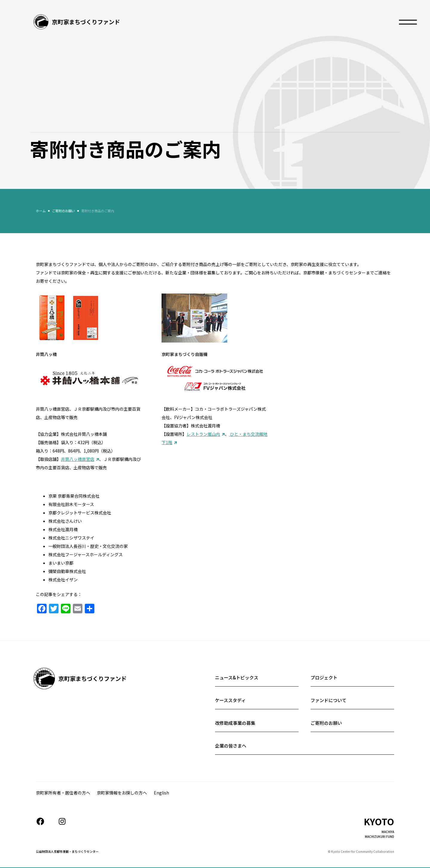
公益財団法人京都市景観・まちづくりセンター (67, 851)
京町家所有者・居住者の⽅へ (63, 793)
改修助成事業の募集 (235, 723)
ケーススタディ (230, 700)
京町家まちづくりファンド (86, 22)
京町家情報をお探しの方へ (122, 793)
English (161, 793)
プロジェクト (324, 677)
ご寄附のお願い (326, 723)
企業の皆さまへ (231, 746)
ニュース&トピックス (237, 677)
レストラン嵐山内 (203, 434)
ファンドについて (328, 700)
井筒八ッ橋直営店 (78, 459)
